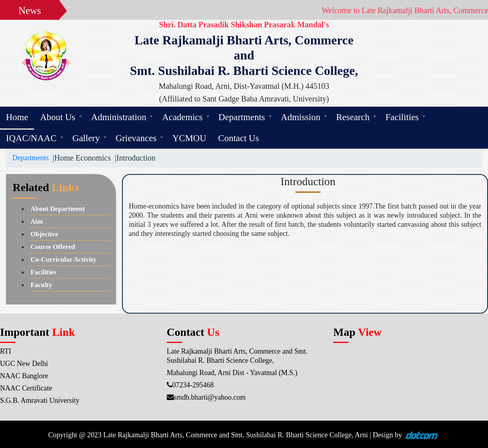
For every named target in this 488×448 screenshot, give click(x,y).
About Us (58, 117)
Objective (44, 234)
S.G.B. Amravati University (40, 400)
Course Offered (53, 247)
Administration (119, 117)
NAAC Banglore (24, 376)
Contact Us (239, 138)
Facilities (402, 117)
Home (17, 117)
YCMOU (189, 138)
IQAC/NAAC (31, 138)
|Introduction (133, 158)
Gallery (86, 138)
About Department (58, 209)
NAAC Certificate (26, 388)
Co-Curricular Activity (63, 259)
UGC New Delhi (24, 364)
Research (353, 117)
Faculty (41, 285)
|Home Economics (80, 158)
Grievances (136, 138)
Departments (242, 117)
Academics (182, 117)
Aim (37, 221)
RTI (6, 351)
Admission (301, 117)
